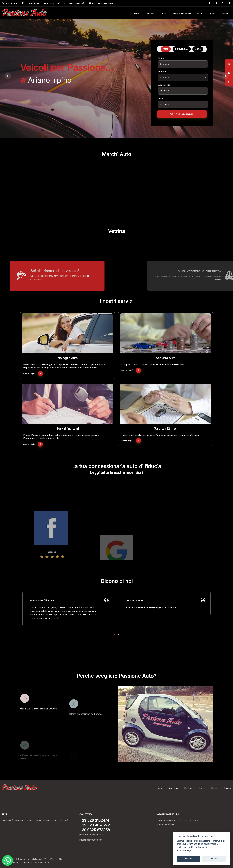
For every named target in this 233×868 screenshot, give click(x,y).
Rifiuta (214, 859)
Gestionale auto (26, 863)
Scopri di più (33, 374)
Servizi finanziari (68, 429)
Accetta (188, 859)
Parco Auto (173, 788)
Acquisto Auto (166, 358)
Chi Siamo (189, 788)
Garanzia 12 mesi (166, 429)
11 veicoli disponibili (182, 115)
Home (160, 788)
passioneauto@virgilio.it (101, 3)
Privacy (228, 788)
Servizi (202, 788)
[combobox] (183, 64)
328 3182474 (9, 3)
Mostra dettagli (184, 851)
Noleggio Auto (68, 358)
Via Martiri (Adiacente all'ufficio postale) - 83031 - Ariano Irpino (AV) (53, 3)
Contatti (215, 788)
